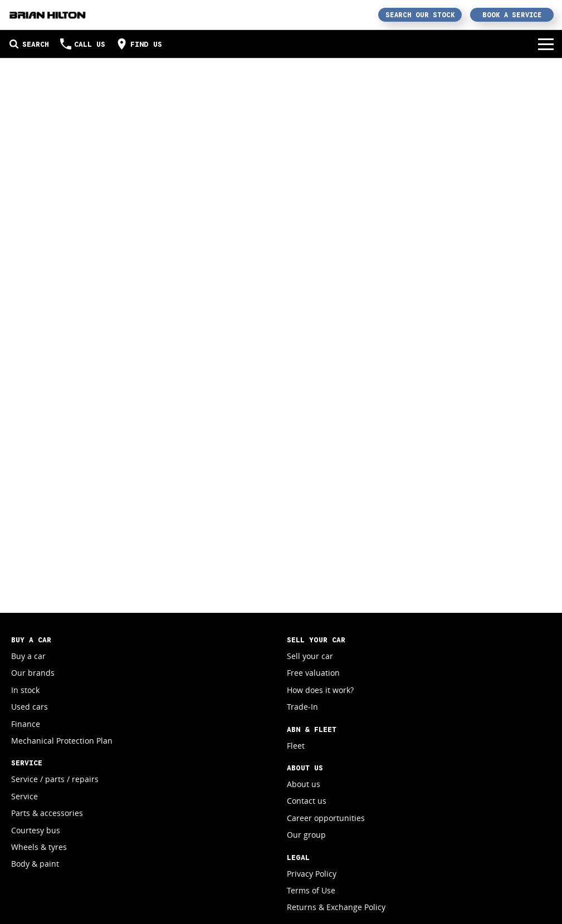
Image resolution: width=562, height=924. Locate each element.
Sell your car (310, 656)
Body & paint (35, 864)
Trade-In (302, 707)
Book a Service (512, 15)
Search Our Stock (420, 15)
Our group (306, 835)
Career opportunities (326, 818)
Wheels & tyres (39, 847)
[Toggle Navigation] (546, 44)
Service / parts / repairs (55, 779)
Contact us (307, 801)
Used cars (30, 707)
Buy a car (28, 656)
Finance (26, 724)
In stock (25, 690)
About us (304, 784)
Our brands (33, 673)
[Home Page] (48, 15)
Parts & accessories (47, 813)
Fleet (296, 746)
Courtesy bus (36, 830)
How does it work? (320, 690)
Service (25, 796)
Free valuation (313, 673)
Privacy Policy (312, 874)
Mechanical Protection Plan (62, 741)
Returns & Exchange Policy (336, 907)
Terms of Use (311, 890)
